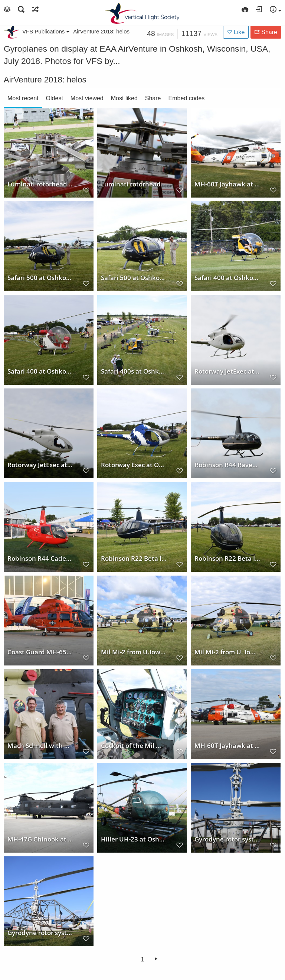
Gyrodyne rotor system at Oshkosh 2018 (227, 839)
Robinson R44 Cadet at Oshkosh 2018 (40, 558)
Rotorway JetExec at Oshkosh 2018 (227, 371)
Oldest (55, 98)
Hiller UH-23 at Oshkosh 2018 (134, 839)
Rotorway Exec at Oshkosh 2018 (134, 465)
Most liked (124, 98)
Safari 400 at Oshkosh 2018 (227, 277)
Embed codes (187, 98)
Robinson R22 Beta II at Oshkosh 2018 (134, 558)
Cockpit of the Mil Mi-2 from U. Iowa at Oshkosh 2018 (134, 745)
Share (153, 98)
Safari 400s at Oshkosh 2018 (134, 371)
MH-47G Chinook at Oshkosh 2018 (40, 839)
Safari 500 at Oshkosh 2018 (40, 277)
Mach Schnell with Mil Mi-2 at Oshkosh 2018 (40, 745)
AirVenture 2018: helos (101, 31)
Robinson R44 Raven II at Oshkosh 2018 (227, 465)
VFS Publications (46, 31)
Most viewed (87, 98)
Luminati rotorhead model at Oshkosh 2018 (40, 184)
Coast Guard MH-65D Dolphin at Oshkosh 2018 (40, 652)
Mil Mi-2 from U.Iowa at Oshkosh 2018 (134, 652)
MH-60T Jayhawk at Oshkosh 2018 (227, 184)
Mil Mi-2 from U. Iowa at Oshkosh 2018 (227, 652)
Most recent (23, 98)
